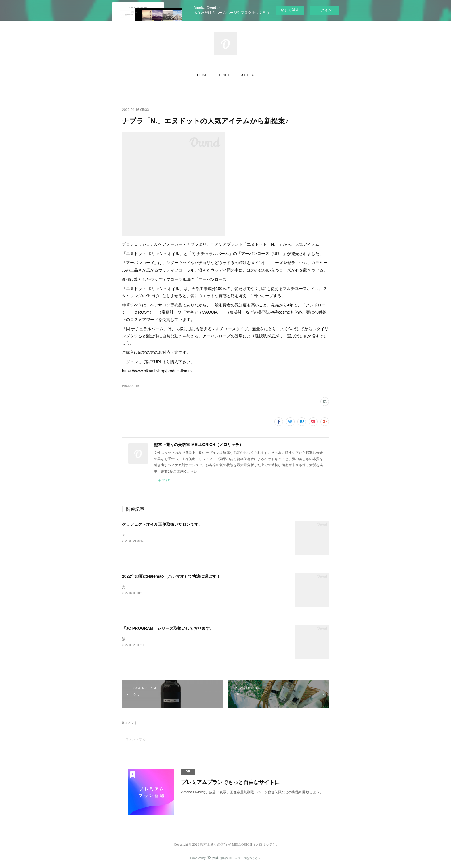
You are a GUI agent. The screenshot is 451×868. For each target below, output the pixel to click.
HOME (203, 75)
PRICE (225, 75)
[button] (203, 75)
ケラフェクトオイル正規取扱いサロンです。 (162, 524)
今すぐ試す (290, 10)
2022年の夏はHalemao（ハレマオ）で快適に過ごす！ (171, 576)
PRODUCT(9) (131, 386)
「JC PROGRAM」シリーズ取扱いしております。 (168, 628)
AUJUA (248, 75)
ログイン (324, 10)
